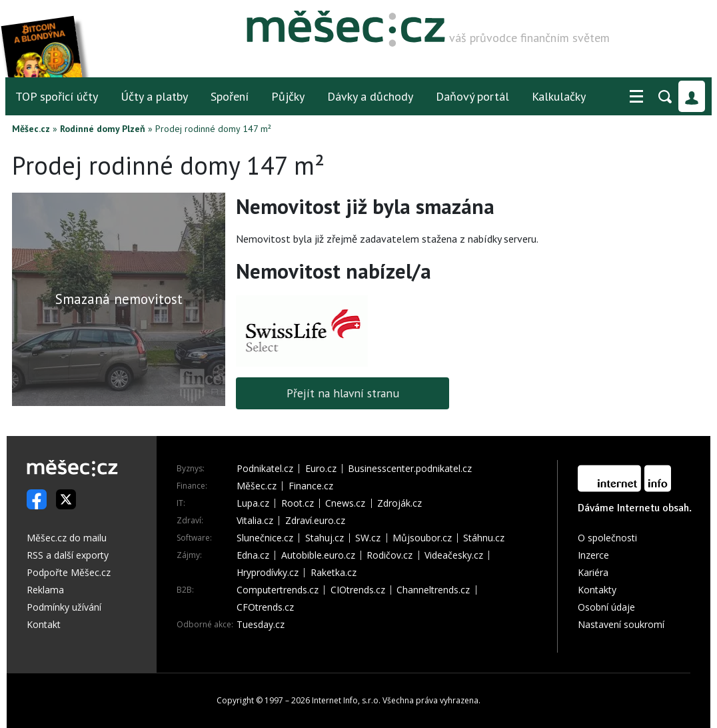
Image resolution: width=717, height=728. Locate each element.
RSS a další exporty (68, 555)
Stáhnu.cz (484, 538)
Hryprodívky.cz (268, 573)
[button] (636, 97)
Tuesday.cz (261, 625)
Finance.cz (311, 486)
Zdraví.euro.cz (315, 521)
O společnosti (607, 538)
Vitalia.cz (255, 521)
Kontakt (44, 624)
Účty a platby (154, 96)
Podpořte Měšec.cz (69, 572)
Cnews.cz (345, 503)
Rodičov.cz (389, 555)
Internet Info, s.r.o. (346, 700)
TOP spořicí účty (57, 96)
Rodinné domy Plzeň (103, 129)
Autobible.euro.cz (318, 555)
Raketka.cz (334, 573)
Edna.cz (253, 555)
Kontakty (597, 590)
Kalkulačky (559, 96)
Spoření (230, 96)
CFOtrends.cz (265, 607)
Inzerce (593, 555)
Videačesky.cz (454, 555)
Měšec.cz (31, 129)
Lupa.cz (253, 503)
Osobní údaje (606, 607)
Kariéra (593, 572)
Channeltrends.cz (433, 590)
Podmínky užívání (64, 607)
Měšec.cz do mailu (67, 538)
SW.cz (368, 538)
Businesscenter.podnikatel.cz (410, 469)
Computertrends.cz (278, 590)
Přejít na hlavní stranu (343, 393)
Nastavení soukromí (621, 624)
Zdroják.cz (399, 503)
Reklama (45, 590)
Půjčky (288, 96)
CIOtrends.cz (358, 590)
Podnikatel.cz (265, 469)
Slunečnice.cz (265, 538)
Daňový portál (472, 96)
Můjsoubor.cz (422, 538)
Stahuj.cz (325, 538)
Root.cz (298, 503)
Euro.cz (321, 469)
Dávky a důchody (370, 96)
